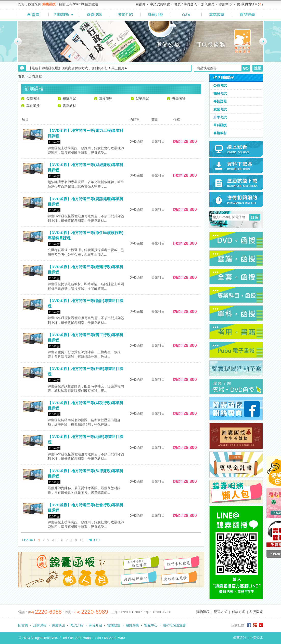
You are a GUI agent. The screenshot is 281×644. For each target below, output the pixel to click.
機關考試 (69, 99)
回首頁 (140, 4)
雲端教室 (114, 625)
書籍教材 (69, 106)
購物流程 (203, 612)
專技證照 (106, 99)
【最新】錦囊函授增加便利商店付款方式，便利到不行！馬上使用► (78, 68)
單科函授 (33, 106)
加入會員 (208, 4)
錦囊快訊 (58, 625)
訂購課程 (40, 625)
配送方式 (221, 612)
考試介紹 (77, 625)
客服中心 (225, 4)
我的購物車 (250, 4)
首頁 (21, 76)
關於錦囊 (132, 625)
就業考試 (142, 99)
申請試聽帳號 (160, 4)
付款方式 (238, 612)
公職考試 (33, 99)
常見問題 (256, 612)
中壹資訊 (256, 638)
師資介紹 (95, 625)
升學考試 (179, 99)
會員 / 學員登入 (186, 4)
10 (82, 540)
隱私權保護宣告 (174, 625)
